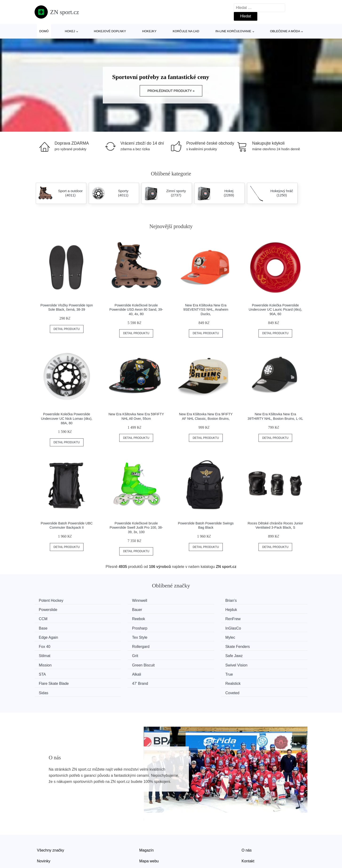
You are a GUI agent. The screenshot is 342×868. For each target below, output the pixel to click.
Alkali (115, 653)
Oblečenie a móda (285, 31)
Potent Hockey (53, 600)
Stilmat (186, 636)
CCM (185, 609)
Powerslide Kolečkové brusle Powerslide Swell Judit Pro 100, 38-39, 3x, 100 (136, 528)
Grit (254, 636)
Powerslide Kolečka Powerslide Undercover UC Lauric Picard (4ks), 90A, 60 (275, 310)
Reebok (257, 609)
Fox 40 (256, 627)
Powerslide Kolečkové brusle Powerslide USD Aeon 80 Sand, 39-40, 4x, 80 (136, 310)
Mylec (185, 627)
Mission (117, 645)
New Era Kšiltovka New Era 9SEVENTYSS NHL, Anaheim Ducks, (206, 310)
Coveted (258, 662)
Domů (44, 31)
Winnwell (118, 600)
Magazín (146, 819)
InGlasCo (258, 618)
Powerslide (260, 600)
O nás (247, 819)
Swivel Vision (262, 645)
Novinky (44, 830)
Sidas (185, 662)
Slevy (42, 841)
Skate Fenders (123, 636)
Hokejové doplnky (110, 31)
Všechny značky (51, 819)
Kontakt (248, 830)
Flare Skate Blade (265, 653)
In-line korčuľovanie (233, 31)
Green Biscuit (192, 645)
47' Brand (48, 662)
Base (115, 618)
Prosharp (188, 618)
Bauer (46, 609)
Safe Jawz (49, 645)
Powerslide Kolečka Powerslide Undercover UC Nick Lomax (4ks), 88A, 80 (67, 418)
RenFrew (48, 618)
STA (44, 653)
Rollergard (49, 636)
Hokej (70, 31)
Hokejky (149, 31)
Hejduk (116, 609)
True (184, 653)
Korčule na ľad (186, 31)
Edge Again (50, 627)
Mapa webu (149, 830)
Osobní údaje (150, 841)
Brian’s (186, 600)
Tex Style (118, 627)
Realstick (118, 662)
